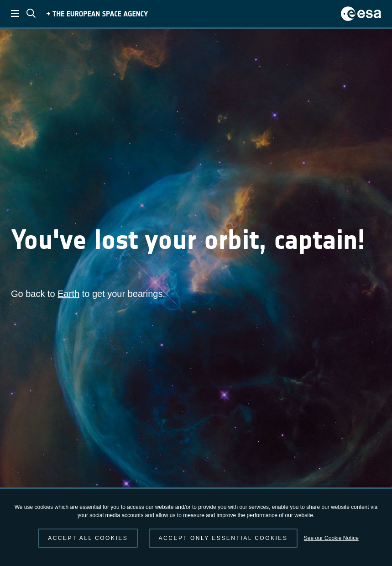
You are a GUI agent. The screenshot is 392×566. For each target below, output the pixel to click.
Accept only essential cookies (223, 538)
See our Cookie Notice (331, 538)
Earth (68, 294)
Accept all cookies (88, 538)
